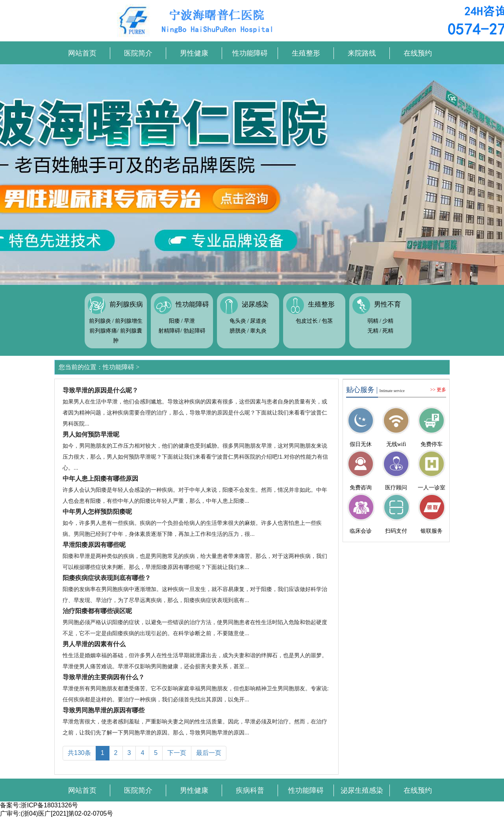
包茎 (327, 321)
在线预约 (418, 53)
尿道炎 (258, 321)
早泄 (189, 321)
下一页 (177, 753)
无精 (373, 331)
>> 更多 (438, 390)
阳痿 (174, 321)
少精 (388, 321)
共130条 (79, 753)
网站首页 (82, 53)
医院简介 (138, 53)
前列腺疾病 (126, 304)
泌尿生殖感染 (362, 790)
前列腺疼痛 (103, 331)
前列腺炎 (100, 321)
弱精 (373, 321)
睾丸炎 (258, 331)
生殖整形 (306, 53)
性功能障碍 (250, 53)
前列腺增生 (129, 321)
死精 (388, 331)
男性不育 (387, 304)
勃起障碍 (195, 331)
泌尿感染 (255, 304)
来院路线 (362, 53)
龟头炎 (238, 321)
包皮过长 (307, 321)
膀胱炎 (238, 331)
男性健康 (194, 53)
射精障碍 (169, 331)
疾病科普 (250, 790)
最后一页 (209, 753)
